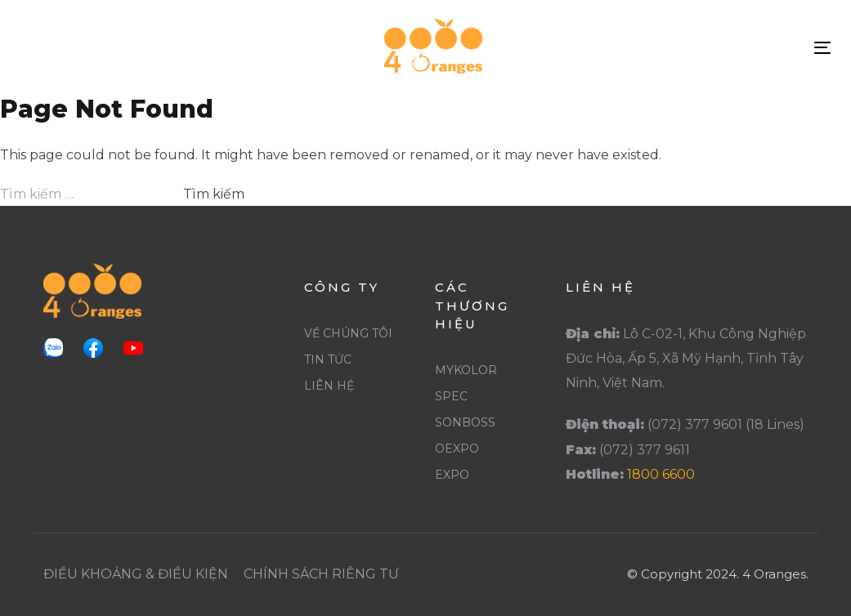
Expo (452, 475)
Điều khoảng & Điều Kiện (136, 574)
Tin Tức (328, 359)
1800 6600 (661, 474)
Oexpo (457, 449)
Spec (451, 396)
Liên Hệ (329, 386)
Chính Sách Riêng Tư (321, 574)
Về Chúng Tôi (348, 333)
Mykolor (466, 370)
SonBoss (465, 422)
